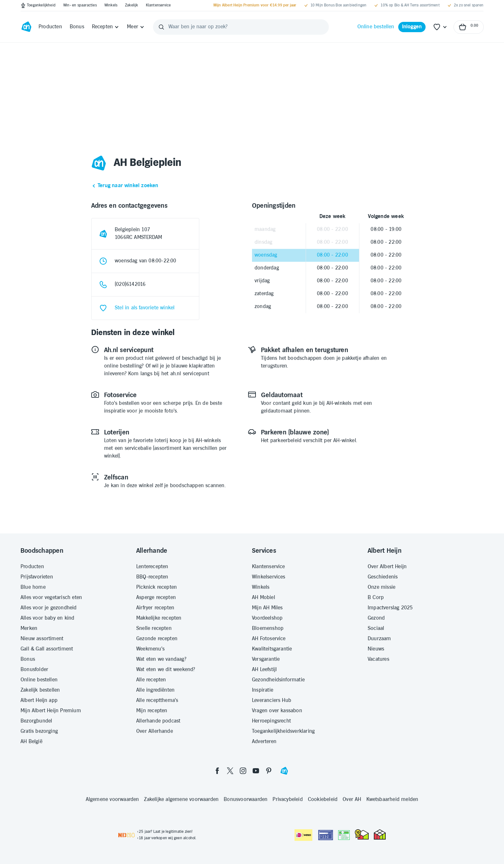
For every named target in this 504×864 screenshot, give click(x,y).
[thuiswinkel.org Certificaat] (362, 834)
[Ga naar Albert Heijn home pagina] (26, 27)
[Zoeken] (161, 27)
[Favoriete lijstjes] (440, 27)
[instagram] (243, 771)
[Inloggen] (412, 27)
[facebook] (217, 771)
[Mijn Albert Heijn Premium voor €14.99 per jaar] (255, 5)
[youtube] (256, 771)
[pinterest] (269, 771)
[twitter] (230, 771)
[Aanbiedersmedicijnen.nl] (344, 835)
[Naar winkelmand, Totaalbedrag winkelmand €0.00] (469, 27)
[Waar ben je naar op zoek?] (241, 27)
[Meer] (136, 27)
